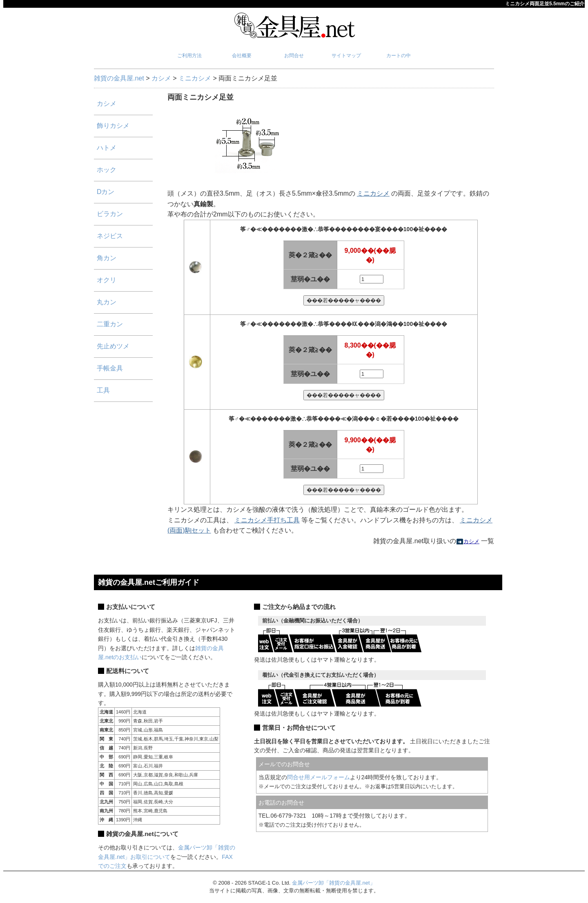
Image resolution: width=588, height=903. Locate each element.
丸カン (107, 302)
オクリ (107, 280)
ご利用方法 (189, 56)
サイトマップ (346, 56)
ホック (107, 170)
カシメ (161, 78)
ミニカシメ (195, 78)
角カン (107, 258)
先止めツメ (113, 346)
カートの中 (399, 56)
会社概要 (242, 56)
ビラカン (110, 214)
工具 (103, 390)
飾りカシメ (113, 126)
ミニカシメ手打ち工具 (267, 520)
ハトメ (107, 148)
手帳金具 (110, 368)
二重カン (110, 324)
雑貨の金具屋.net (119, 78)
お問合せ (294, 56)
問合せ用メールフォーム (318, 777)
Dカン (106, 192)
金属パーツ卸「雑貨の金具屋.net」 (334, 883)
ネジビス (110, 236)
